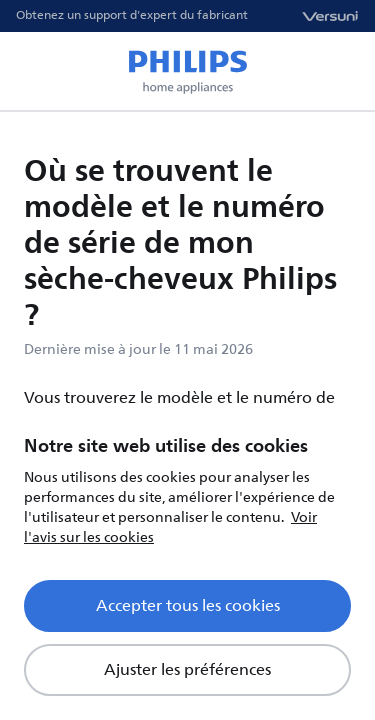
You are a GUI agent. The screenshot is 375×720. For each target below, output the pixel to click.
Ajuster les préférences (187, 670)
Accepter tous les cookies (188, 606)
